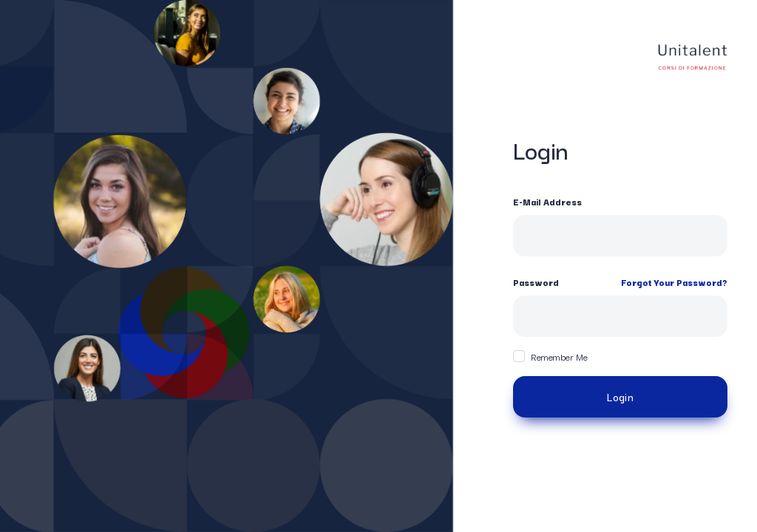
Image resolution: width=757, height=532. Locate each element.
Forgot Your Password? (674, 282)
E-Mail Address (547, 201)
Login (620, 397)
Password (536, 282)
